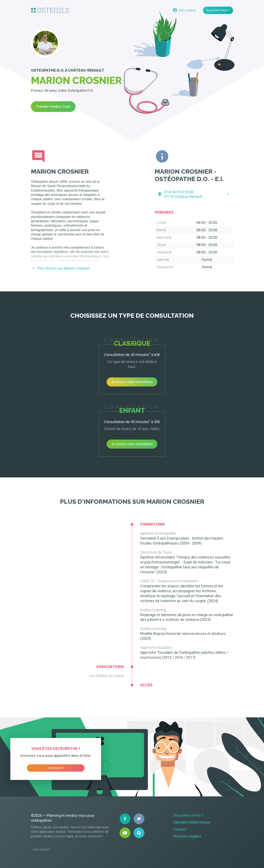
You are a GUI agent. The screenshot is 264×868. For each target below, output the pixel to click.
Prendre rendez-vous (53, 106)
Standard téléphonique (192, 822)
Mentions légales (187, 836)
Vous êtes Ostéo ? (218, 10)
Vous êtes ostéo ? (188, 815)
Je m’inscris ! (56, 768)
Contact (180, 829)
